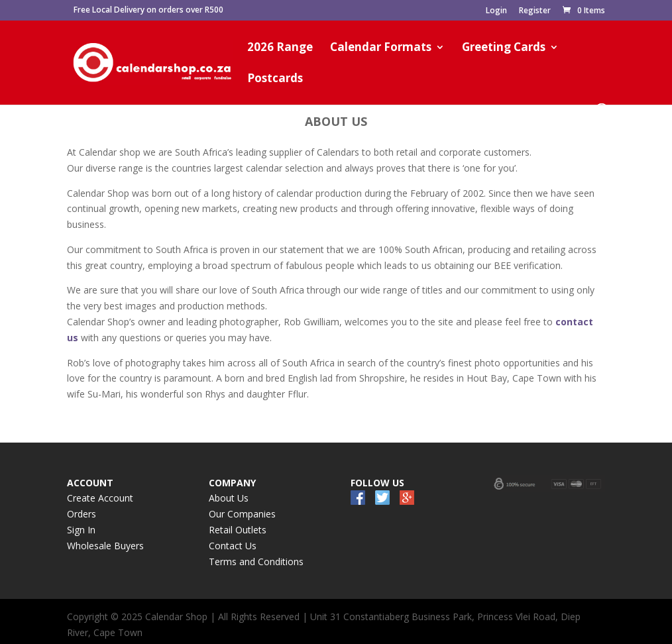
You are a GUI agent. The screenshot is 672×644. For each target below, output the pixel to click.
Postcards (275, 80)
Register (535, 11)
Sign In (81, 530)
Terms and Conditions (256, 562)
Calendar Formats (381, 48)
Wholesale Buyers (105, 546)
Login (496, 11)
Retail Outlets (238, 530)
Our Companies (242, 514)
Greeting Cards (504, 48)
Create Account (100, 498)
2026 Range (280, 48)
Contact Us (233, 546)
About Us (229, 498)
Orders (82, 514)
